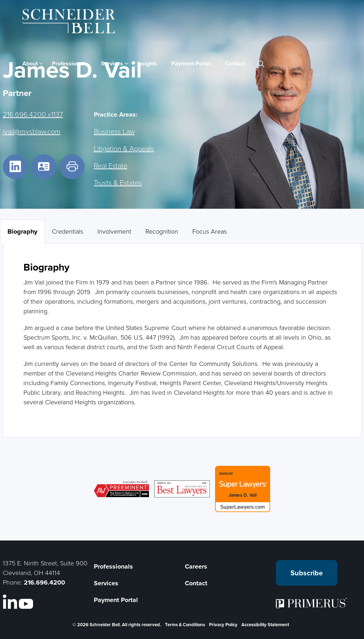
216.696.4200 (44, 582)
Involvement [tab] (114, 231)
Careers (196, 566)
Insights (147, 63)
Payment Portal (191, 63)
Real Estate (111, 165)
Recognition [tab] (162, 231)
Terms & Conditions (185, 625)
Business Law (114, 131)
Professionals (69, 63)
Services (112, 63)
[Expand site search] (261, 64)
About (30, 63)
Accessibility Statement (265, 625)
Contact (235, 63)
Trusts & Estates (118, 182)
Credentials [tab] (68, 231)
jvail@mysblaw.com (32, 131)
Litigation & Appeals (124, 148)
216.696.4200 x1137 (33, 114)
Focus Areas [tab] (210, 231)
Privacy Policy (223, 625)
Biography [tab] (22, 231)
